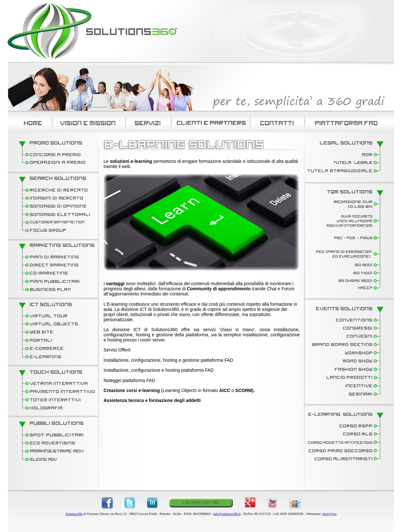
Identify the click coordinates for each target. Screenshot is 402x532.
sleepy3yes (329, 514)
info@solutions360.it (227, 514)
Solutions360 (74, 514)
